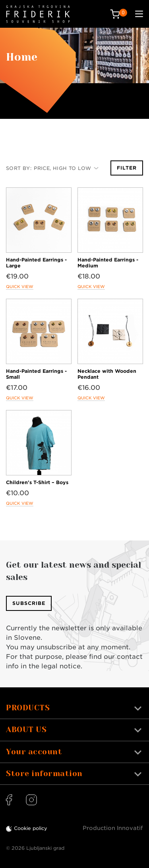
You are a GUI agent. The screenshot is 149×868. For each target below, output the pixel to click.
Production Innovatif (113, 828)
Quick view (20, 286)
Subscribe (29, 603)
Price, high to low (66, 168)
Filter (127, 168)
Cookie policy (31, 828)
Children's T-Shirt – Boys (37, 482)
